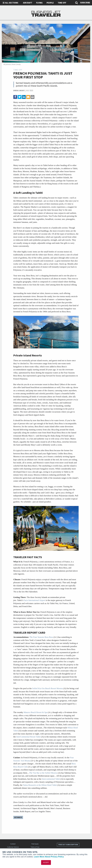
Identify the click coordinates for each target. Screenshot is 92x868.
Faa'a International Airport (34, 600)
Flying (39, 3)
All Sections (10, 3)
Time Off (62, 3)
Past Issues (35, 844)
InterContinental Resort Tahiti (28, 737)
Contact (13, 844)
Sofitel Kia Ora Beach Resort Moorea (48, 688)
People (50, 3)
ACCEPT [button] (46, 862)
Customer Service (13, 847)
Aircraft (28, 3)
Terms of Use (35, 847)
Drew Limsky (19, 91)
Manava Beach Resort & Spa (36, 712)
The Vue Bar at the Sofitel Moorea (43, 773)
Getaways (18, 817)
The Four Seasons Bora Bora (41, 637)
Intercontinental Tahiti (51, 779)
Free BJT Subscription (68, 845)
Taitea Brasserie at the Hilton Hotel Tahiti (40, 785)
